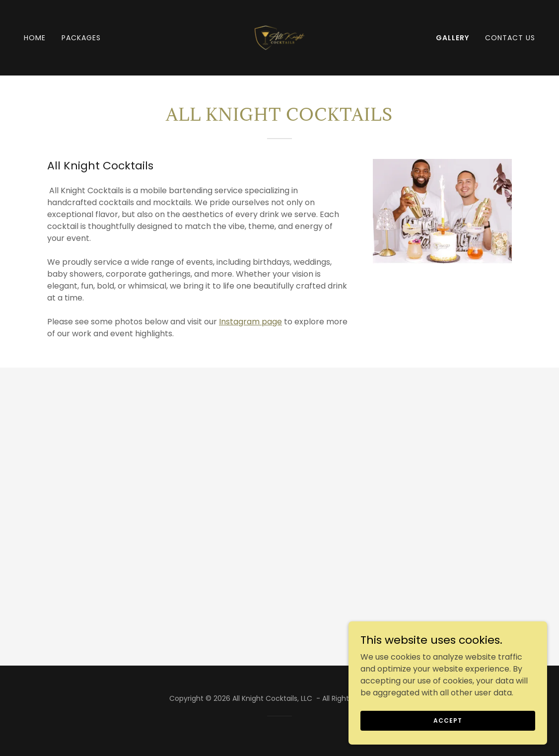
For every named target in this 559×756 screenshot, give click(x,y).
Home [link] (35, 38)
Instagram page (250, 322)
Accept (448, 740)
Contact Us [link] (510, 38)
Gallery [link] (453, 38)
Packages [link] (81, 38)
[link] (279, 37)
